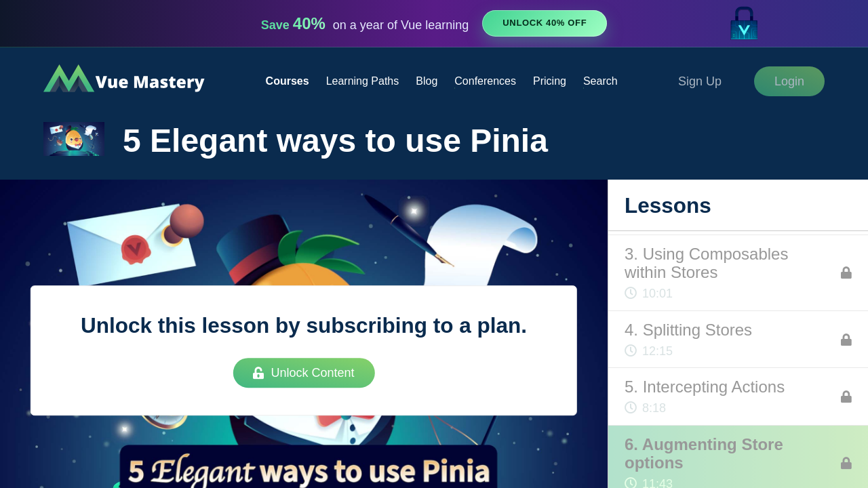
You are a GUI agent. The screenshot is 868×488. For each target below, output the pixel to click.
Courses (288, 81)
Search (600, 81)
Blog (427, 81)
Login (789, 81)
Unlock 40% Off (545, 23)
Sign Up (700, 81)
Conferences (485, 81)
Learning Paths (363, 81)
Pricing (550, 81)
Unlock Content (303, 373)
